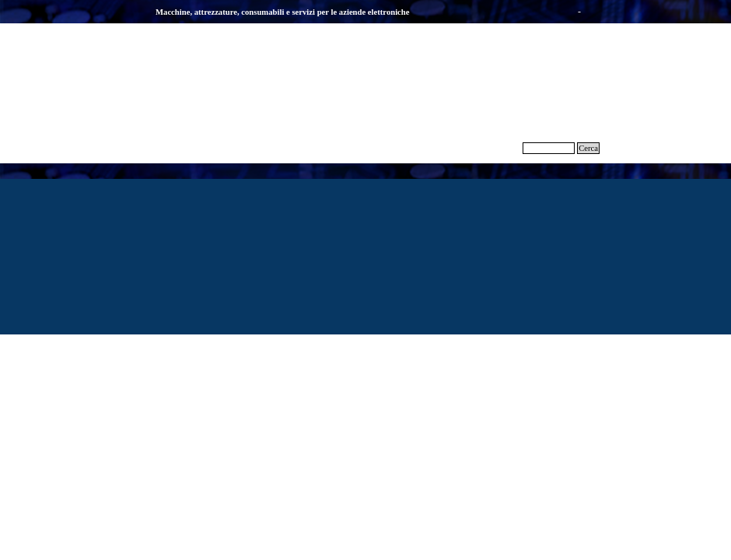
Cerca (588, 148)
